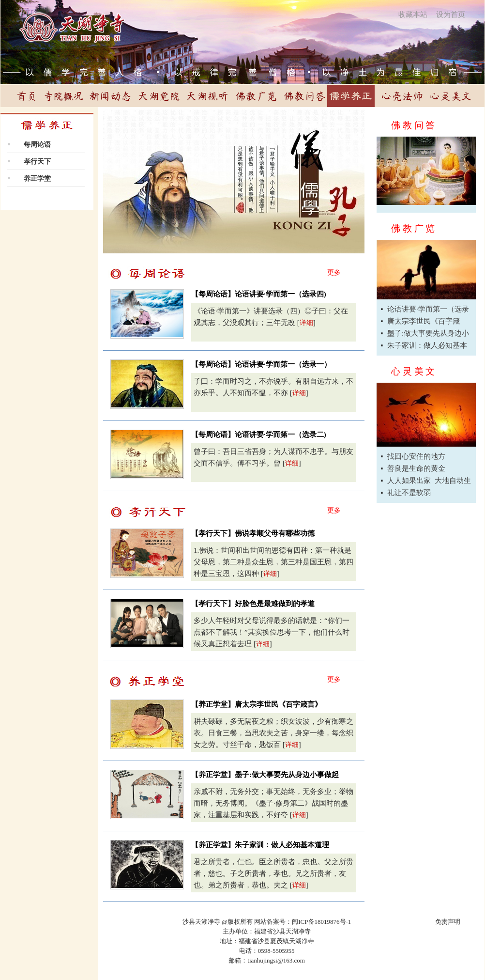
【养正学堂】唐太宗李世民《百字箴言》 (257, 704)
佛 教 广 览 (413, 228)
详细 (306, 323)
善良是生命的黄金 (416, 468)
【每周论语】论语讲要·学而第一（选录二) (259, 435)
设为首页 (451, 15)
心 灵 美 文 (413, 371)
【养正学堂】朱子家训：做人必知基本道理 (260, 845)
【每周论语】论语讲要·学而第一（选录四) (259, 294)
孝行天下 (37, 162)
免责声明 (448, 922)
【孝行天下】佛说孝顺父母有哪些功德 (253, 533)
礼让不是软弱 (409, 493)
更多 (334, 272)
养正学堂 (37, 179)
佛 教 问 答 (413, 125)
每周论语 (37, 145)
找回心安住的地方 (416, 456)
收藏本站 (413, 15)
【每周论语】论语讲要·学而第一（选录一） (261, 364)
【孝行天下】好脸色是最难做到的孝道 (253, 604)
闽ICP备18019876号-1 (321, 922)
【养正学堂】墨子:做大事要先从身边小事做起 (265, 775)
